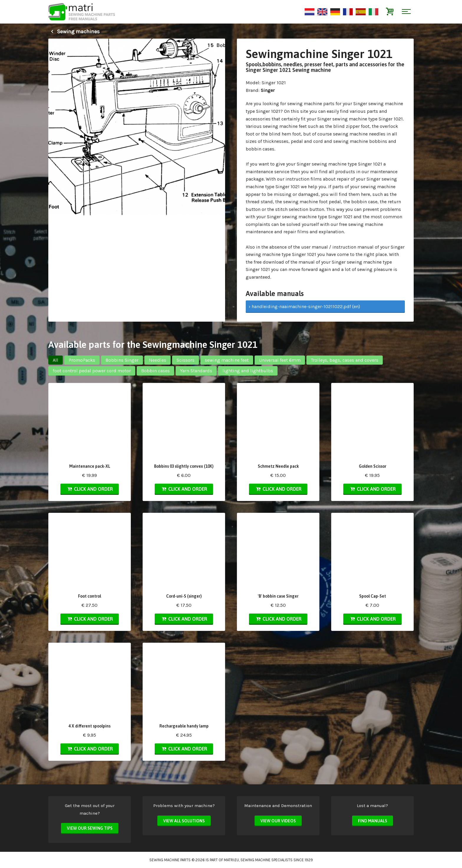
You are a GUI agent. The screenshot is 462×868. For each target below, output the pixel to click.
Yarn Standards (196, 371)
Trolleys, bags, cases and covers (345, 360)
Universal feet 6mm (280, 360)
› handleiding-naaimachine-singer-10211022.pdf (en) (304, 306)
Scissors (185, 360)
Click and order (90, 489)
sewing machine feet (227, 360)
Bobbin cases (155, 371)
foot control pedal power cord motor (92, 371)
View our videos (278, 821)
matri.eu (231, 860)
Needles (157, 360)
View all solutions (184, 821)
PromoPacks (82, 360)
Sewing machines (74, 32)
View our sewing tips (90, 828)
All (56, 360)
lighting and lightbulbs (248, 371)
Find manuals (373, 821)
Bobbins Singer (122, 360)
